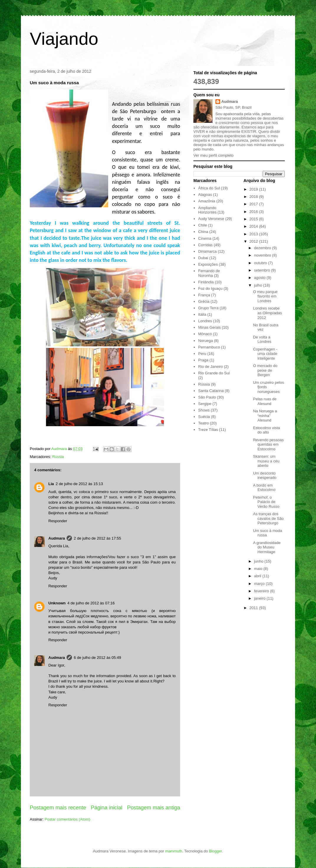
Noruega (205, 341)
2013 (254, 234)
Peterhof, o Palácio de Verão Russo (266, 502)
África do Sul (209, 188)
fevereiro (262, 591)
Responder (58, 521)
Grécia (204, 301)
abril (258, 576)
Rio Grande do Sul (214, 373)
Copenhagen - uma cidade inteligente (265, 354)
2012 (254, 241)
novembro (263, 255)
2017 (254, 204)
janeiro (260, 598)
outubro (261, 263)
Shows (204, 410)
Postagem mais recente (58, 808)
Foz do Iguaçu (210, 288)
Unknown (57, 603)
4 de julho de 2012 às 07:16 (91, 603)
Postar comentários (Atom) (68, 819)
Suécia (204, 417)
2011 (254, 608)
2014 (254, 226)
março (260, 584)
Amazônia (207, 201)
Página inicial (107, 808)
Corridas (205, 245)
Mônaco (205, 334)
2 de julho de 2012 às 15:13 (79, 484)
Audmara (57, 538)
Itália (202, 314)
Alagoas (205, 195)
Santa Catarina (211, 391)
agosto (260, 278)
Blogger (215, 851)
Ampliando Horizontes (207, 210)
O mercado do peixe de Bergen (265, 370)
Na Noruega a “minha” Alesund (265, 416)
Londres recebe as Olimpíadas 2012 (267, 313)
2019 (254, 189)
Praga (203, 360)
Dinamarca (207, 251)
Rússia (58, 457)
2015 (254, 219)
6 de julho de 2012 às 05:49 (97, 658)
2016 (254, 212)
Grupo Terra (208, 308)
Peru (202, 354)
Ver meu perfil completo (214, 155)
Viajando (64, 39)
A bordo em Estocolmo (264, 488)
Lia (51, 484)
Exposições (208, 264)
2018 (254, 197)
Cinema (205, 238)
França (204, 295)
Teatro (203, 423)
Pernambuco (209, 347)
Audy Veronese (211, 219)
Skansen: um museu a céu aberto (266, 461)
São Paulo (207, 397)
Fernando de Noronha (209, 273)
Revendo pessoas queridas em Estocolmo (268, 444)
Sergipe (205, 404)
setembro (263, 270)
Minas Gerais (209, 327)
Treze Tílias (208, 430)
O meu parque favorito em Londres (265, 296)
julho (259, 285)
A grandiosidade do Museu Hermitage (267, 547)
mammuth (174, 851)
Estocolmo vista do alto (266, 430)
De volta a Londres (262, 339)
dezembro (263, 248)
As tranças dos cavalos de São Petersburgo (268, 518)
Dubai (203, 258)
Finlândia (206, 282)
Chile (203, 225)
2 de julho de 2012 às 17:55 (97, 538)
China (203, 232)
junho (259, 561)
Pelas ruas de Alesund (265, 401)
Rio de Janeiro (210, 367)
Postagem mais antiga (154, 808)
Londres (205, 321)
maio (259, 569)
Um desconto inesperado (265, 476)
